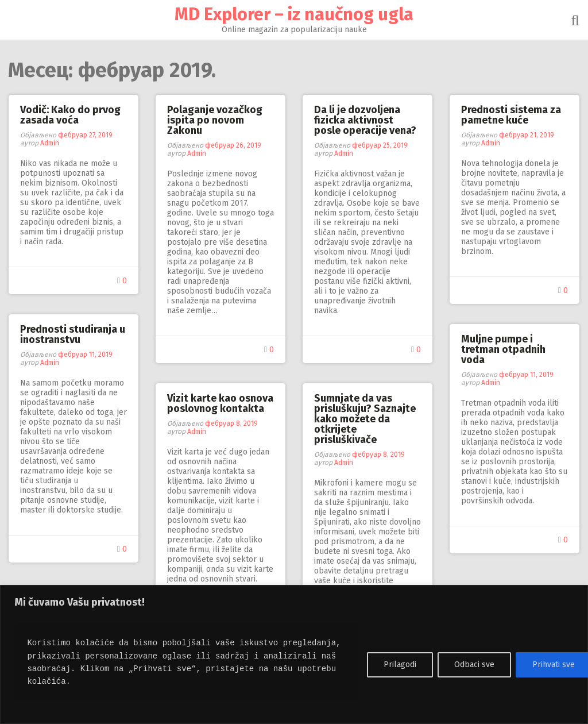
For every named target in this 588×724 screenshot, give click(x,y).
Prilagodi (400, 665)
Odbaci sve (474, 665)
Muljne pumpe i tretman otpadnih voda (503, 349)
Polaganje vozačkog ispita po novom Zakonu (215, 120)
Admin (50, 143)
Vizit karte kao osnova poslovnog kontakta (220, 403)
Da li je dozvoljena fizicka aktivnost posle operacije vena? (365, 120)
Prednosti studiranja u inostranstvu (73, 334)
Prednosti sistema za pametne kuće (511, 115)
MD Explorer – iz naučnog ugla (294, 14)
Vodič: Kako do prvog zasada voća (70, 115)
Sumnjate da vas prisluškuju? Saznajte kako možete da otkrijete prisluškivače (365, 419)
